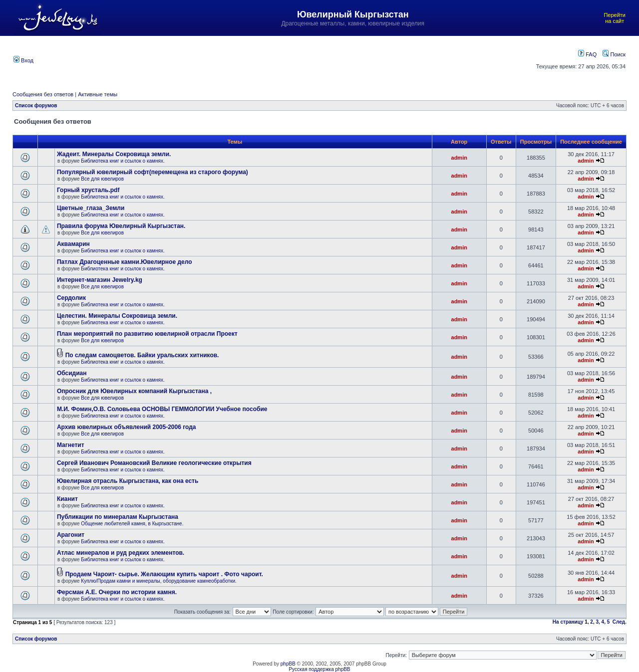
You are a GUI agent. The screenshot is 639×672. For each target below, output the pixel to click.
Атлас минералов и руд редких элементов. (121, 553)
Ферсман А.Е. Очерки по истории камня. (117, 592)
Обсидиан (72, 373)
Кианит (67, 499)
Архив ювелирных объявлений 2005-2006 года (127, 427)
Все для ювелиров (102, 179)
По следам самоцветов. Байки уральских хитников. (142, 355)
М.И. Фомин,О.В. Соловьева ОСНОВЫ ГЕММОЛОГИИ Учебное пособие (162, 409)
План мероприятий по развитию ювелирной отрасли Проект (147, 334)
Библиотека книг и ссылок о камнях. (123, 161)
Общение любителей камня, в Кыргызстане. (132, 524)
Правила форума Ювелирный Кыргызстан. (121, 226)
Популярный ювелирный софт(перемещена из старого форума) (153, 172)
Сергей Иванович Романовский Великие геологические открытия (154, 463)
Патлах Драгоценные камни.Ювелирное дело (125, 262)
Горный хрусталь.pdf (88, 190)
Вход (23, 60)
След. (620, 622)
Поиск (614, 54)
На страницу (568, 622)
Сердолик (71, 298)
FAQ (587, 54)
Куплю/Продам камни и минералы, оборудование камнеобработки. (159, 581)
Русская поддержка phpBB (319, 669)
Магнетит (71, 445)
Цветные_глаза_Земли (91, 208)
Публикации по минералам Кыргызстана (118, 517)
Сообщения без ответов (43, 94)
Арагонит (71, 535)
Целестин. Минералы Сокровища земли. (117, 316)
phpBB (288, 664)
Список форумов (36, 106)
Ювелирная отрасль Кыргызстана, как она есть (128, 481)
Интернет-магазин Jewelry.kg (100, 280)
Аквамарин (73, 244)
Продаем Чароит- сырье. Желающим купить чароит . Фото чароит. (164, 574)
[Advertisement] (276, 59)
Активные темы (98, 94)
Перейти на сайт (615, 18)
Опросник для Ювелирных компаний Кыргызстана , (134, 391)
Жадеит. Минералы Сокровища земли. (114, 154)
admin (459, 158)
